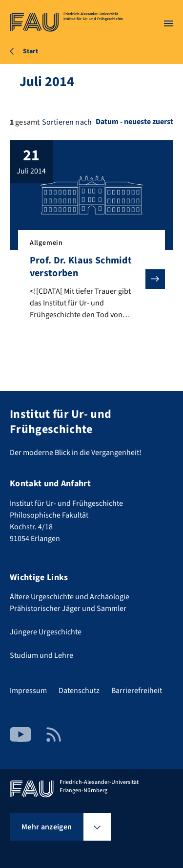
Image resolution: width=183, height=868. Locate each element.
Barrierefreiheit (137, 691)
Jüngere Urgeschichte (46, 632)
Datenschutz (79, 691)
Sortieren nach (67, 122)
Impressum (28, 691)
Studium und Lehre (41, 655)
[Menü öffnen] (168, 23)
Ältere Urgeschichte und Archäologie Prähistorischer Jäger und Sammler (70, 603)
